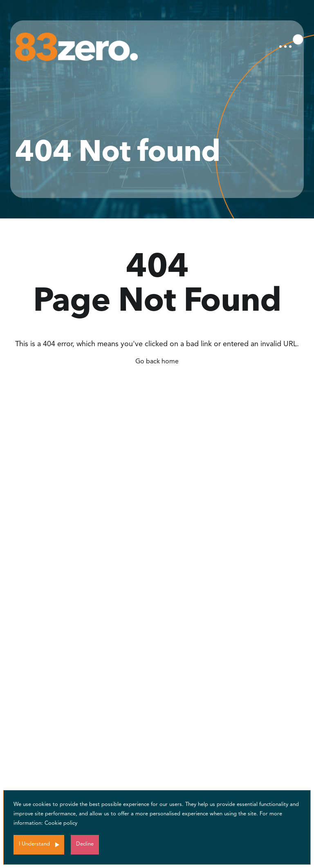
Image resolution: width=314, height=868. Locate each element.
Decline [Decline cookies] (85, 844)
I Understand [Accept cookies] (34, 844)
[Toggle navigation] (285, 47)
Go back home (157, 362)
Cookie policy (61, 823)
